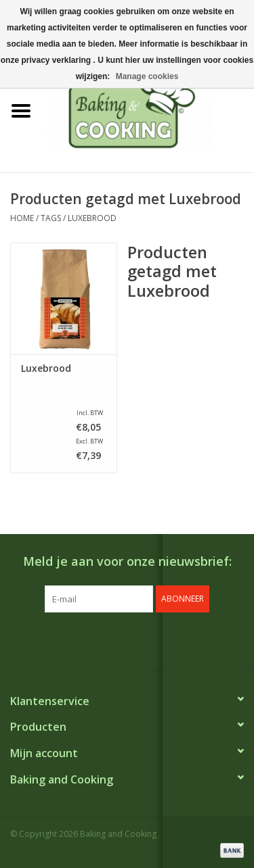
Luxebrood (92, 218)
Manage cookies (147, 76)
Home (22, 218)
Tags (51, 218)
